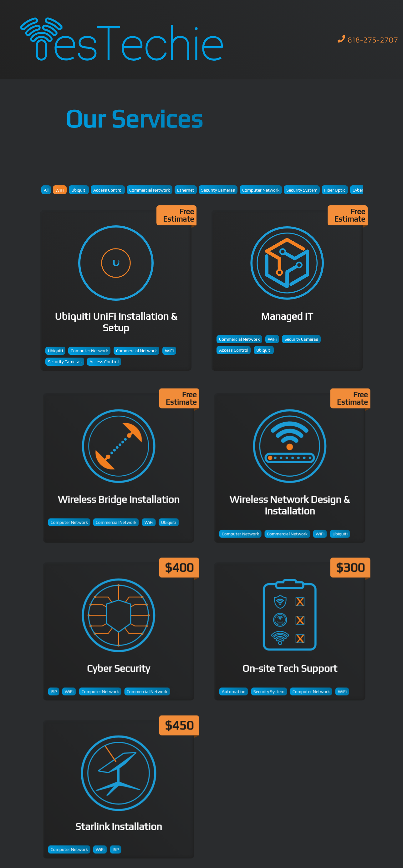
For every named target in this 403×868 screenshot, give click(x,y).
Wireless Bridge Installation (122, 472)
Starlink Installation (122, 793)
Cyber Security (122, 635)
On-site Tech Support (293, 635)
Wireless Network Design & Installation (293, 472)
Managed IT (287, 291)
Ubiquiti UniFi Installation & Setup (116, 291)
